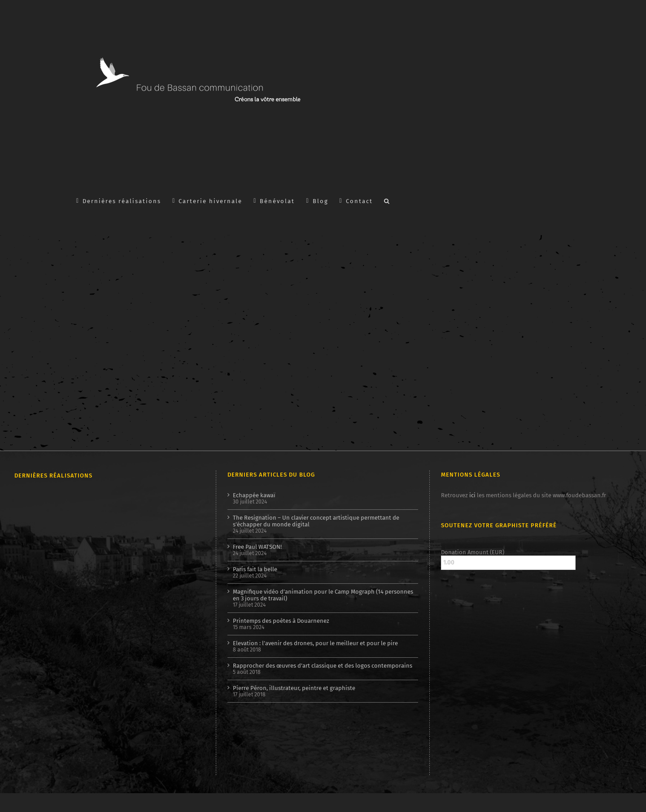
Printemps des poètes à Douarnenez (281, 621)
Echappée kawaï (254, 495)
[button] (387, 200)
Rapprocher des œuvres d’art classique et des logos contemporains (323, 666)
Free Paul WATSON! (257, 547)
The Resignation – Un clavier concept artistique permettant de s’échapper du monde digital (316, 521)
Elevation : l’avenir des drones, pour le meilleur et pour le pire (315, 643)
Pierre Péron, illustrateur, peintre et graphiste (294, 688)
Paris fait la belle (255, 569)
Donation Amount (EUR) (473, 552)
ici (472, 495)
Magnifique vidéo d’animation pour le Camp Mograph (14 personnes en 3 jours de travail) (323, 595)
